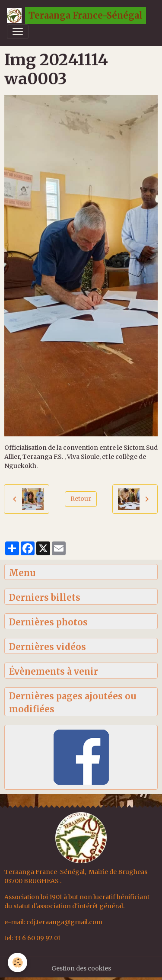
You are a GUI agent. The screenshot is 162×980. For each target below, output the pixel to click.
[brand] (76, 16)
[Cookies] (17, 962)
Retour (81, 499)
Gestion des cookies (81, 968)
